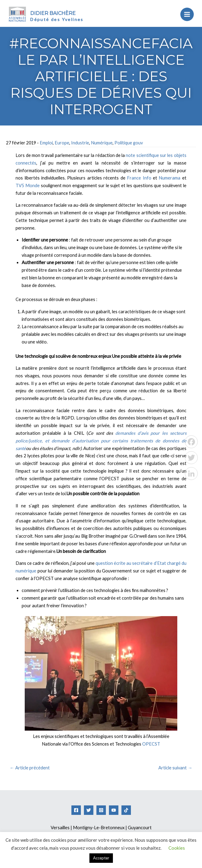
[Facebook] (76, 810)
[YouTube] (114, 810)
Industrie (80, 143)
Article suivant (175, 768)
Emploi (46, 143)
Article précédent (30, 768)
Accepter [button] (101, 858)
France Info (139, 178)
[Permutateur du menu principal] (185, 14)
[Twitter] (89, 810)
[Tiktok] (126, 810)
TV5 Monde (28, 185)
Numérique (102, 143)
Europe (62, 143)
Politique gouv (129, 143)
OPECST (151, 744)
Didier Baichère (56, 13)
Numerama (170, 178)
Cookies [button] (177, 848)
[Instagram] (101, 810)
